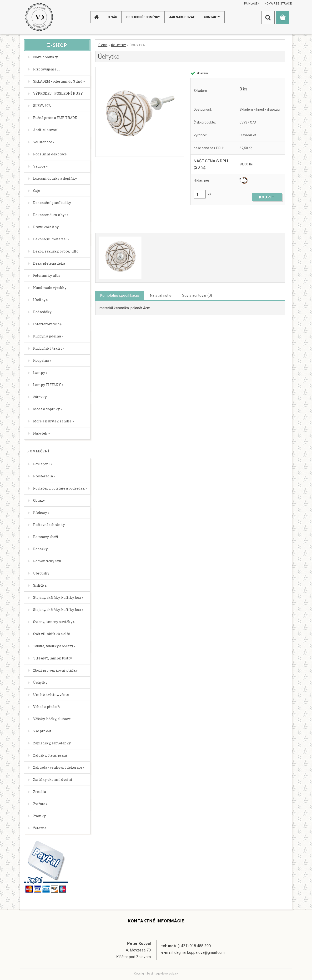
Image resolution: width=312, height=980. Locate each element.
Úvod (103, 45)
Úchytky (119, 45)
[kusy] (200, 194)
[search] (268, 17)
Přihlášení (252, 4)
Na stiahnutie (161, 295)
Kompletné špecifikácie (120, 295)
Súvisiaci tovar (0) (197, 295)
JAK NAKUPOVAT (182, 17)
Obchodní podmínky (143, 17)
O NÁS (112, 17)
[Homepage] (98, 17)
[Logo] (39, 17)
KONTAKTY (212, 17)
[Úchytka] (139, 112)
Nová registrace (278, 4)
